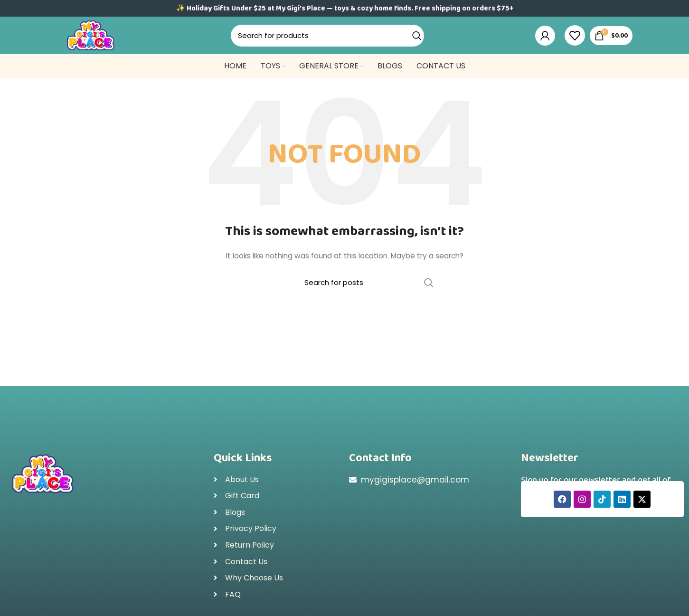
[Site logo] (97, 41)
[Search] (334, 42)
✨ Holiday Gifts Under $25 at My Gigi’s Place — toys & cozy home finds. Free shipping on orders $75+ (345, 9)
